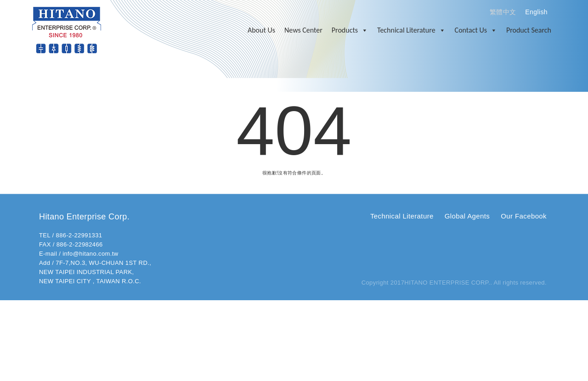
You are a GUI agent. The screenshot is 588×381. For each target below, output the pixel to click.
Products (350, 30)
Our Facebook (524, 216)
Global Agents (467, 216)
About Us (261, 30)
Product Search (529, 30)
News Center (303, 30)
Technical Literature (411, 30)
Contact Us (476, 30)
